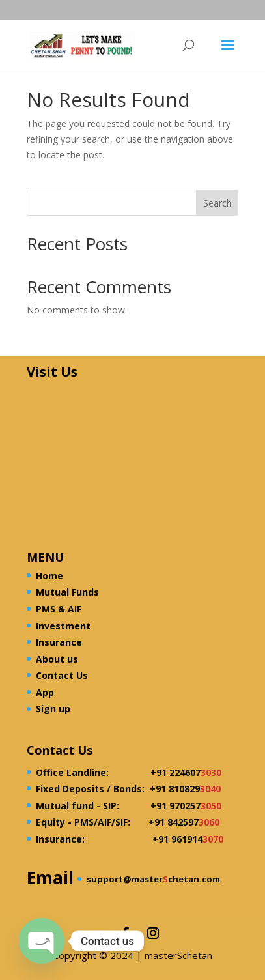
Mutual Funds (67, 592)
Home (49, 576)
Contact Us (62, 675)
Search (217, 203)
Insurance (59, 642)
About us (57, 659)
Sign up (53, 709)
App (45, 692)
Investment (63, 626)
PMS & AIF (59, 609)
